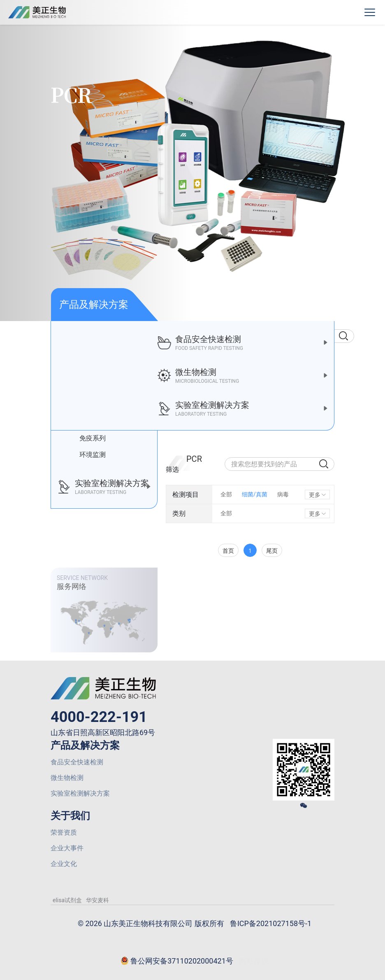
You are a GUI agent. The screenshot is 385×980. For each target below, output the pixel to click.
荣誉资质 (64, 832)
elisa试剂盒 (67, 900)
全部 (226, 494)
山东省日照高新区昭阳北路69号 (103, 732)
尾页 (272, 551)
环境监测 (87, 455)
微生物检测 (67, 778)
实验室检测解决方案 (80, 793)
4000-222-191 (99, 717)
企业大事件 (67, 848)
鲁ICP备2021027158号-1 (271, 923)
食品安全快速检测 (77, 762)
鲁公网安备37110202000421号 (177, 961)
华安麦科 (97, 900)
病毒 (283, 494)
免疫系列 (87, 438)
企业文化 (64, 864)
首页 (228, 551)
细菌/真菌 (255, 494)
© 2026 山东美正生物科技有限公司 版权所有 (151, 923)
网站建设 (254, 961)
